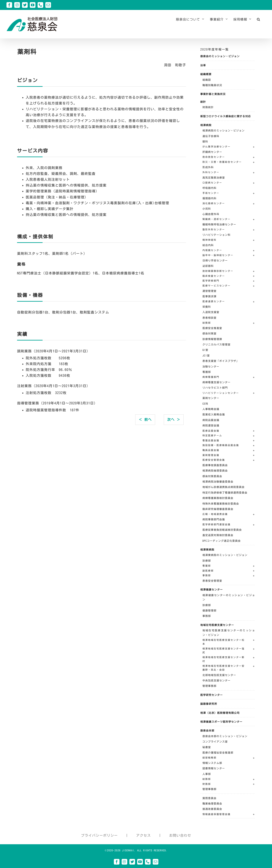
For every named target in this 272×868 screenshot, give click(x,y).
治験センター (211, 366)
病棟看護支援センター (216, 382)
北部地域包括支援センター (219, 675)
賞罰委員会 (209, 798)
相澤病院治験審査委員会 (218, 482)
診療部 (207, 561)
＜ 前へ (145, 420)
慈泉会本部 (207, 730)
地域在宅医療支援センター (217, 625)
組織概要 (206, 74)
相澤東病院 (207, 550)
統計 (203, 102)
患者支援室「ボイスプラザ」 (221, 361)
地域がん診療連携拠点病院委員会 (223, 487)
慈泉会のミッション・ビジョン (220, 56)
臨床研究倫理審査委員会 (218, 509)
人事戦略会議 (211, 409)
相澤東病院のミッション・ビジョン (225, 555)
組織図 (207, 80)
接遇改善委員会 (212, 809)
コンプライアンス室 (215, 741)
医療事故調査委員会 (215, 465)
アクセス (143, 835)
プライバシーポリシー (99, 835)
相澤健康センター (212, 589)
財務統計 (208, 107)
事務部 (207, 616)
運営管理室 (209, 291)
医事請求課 (209, 296)
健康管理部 (209, 610)
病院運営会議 (211, 425)
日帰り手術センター (215, 260)
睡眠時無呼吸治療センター (219, 224)
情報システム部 (212, 763)
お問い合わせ (180, 835)
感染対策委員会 (212, 476)
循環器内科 (209, 198)
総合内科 (208, 245)
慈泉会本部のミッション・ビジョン (225, 736)
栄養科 (207, 307)
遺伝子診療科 (211, 136)
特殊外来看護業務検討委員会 (221, 504)
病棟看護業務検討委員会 (218, 498)
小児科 (207, 209)
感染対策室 (209, 333)
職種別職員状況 (212, 85)
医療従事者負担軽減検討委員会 (222, 530)
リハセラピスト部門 (215, 388)
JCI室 (206, 355)
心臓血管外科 (211, 214)
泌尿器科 (208, 266)
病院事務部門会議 (214, 519)
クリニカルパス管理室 (216, 344)
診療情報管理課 (212, 339)
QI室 (205, 350)
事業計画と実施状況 (213, 94)
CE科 (205, 404)
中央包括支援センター (216, 680)
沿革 (203, 65)
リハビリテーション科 (216, 235)
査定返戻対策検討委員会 (218, 535)
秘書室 (207, 747)
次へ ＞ (174, 420)
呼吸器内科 (209, 188)
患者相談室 (209, 318)
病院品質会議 (211, 420)
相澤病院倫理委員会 (215, 470)
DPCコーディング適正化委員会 (222, 541)
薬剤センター (211, 398)
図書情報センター (214, 768)
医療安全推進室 (212, 328)
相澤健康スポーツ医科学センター (221, 722)
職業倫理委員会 (212, 803)
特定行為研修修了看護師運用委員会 (225, 493)
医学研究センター (212, 695)
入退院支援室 (211, 312)
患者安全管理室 (212, 581)
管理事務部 (209, 686)
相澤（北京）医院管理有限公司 (220, 713)
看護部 (207, 372)
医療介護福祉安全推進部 (218, 752)
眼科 (205, 141)
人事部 (207, 774)
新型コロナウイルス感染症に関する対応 (226, 116)
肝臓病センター (212, 152)
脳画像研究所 (209, 704)
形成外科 (208, 167)
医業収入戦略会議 (214, 414)
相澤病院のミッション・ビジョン (223, 130)
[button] (258, 19)
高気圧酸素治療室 (214, 177)
